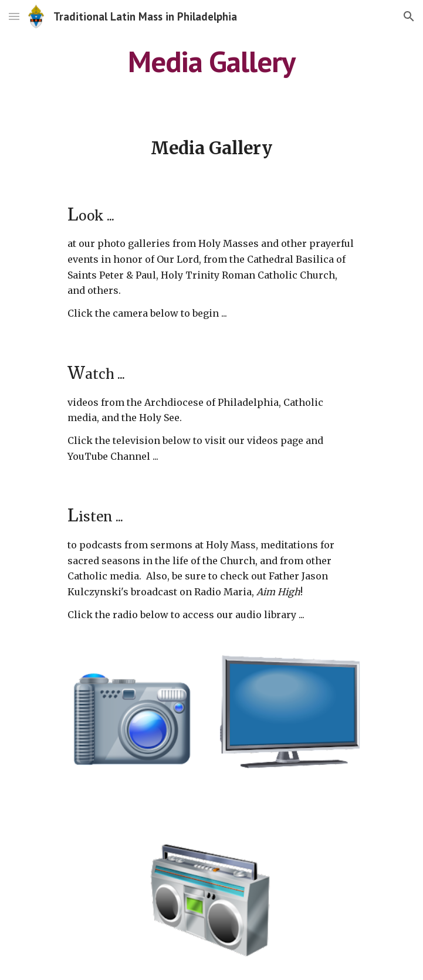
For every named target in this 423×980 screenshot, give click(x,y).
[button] (14, 16)
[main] (211, 62)
